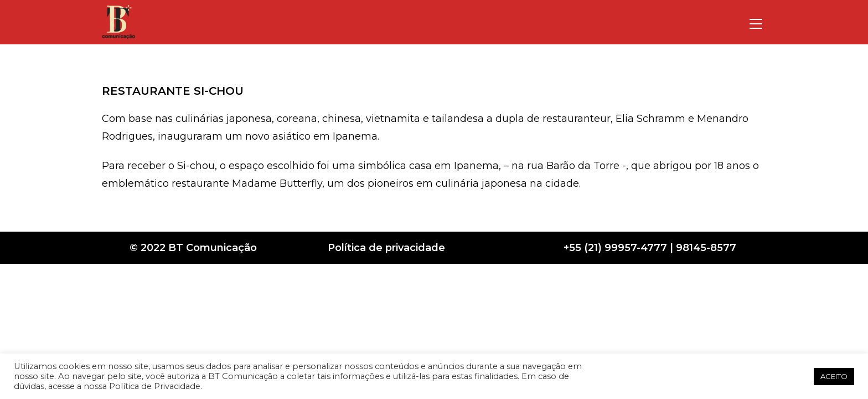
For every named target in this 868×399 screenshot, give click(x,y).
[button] (802, 376)
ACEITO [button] (834, 376)
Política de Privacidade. (156, 386)
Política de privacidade (386, 248)
